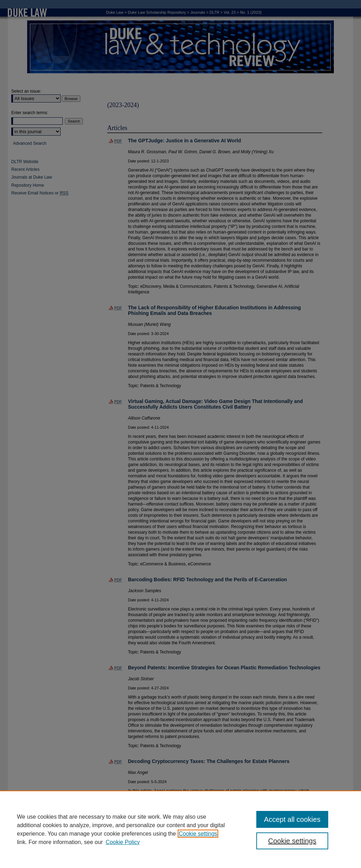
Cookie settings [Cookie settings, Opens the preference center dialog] (292, 841)
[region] (180, 829)
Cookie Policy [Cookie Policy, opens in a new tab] (123, 842)
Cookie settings (198, 834)
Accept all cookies (292, 819)
